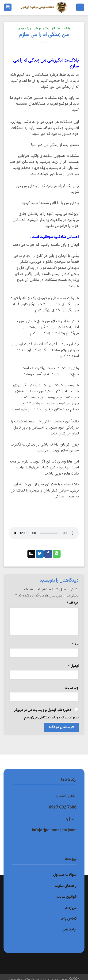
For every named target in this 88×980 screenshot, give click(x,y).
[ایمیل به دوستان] (31, 554)
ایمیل (73, 666)
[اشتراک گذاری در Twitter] (40, 554)
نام (75, 644)
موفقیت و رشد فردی (30, 29)
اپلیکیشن (69, 930)
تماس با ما (69, 919)
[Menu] (80, 7)
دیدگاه (73, 603)
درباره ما (71, 908)
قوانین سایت (66, 897)
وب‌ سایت (72, 688)
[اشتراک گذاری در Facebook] (48, 554)
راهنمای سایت (66, 886)
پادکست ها (64, 29)
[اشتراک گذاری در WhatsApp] (57, 554)
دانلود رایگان (49, 29)
